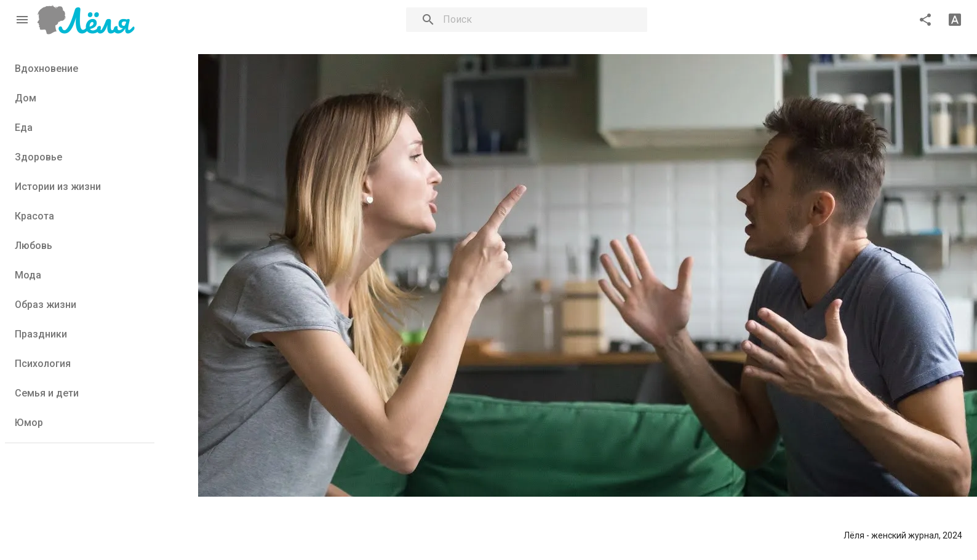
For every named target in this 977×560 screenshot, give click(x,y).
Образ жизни (46, 305)
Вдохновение (46, 69)
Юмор (29, 423)
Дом (26, 98)
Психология (43, 364)
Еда (24, 128)
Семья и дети (47, 393)
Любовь (34, 246)
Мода (28, 275)
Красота (34, 216)
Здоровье (38, 157)
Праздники (41, 334)
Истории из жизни (58, 187)
